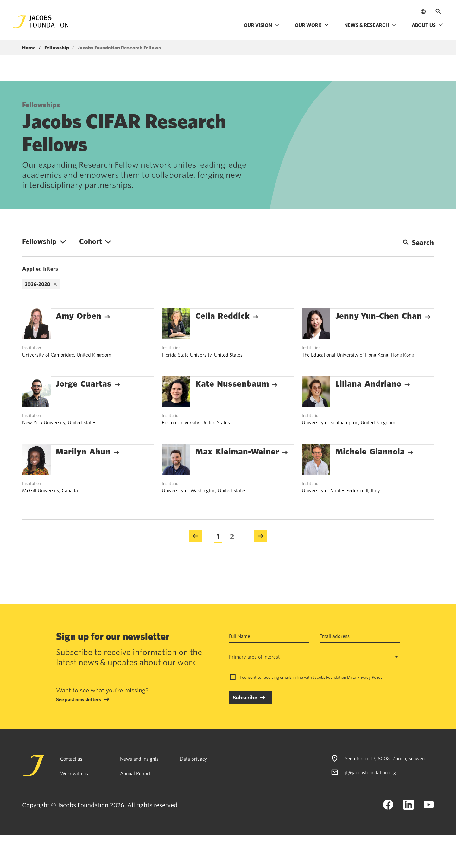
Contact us (71, 759)
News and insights (139, 759)
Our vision (262, 25)
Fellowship (57, 48)
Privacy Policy (370, 677)
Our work (312, 25)
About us (427, 25)
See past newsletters (79, 699)
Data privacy (193, 759)
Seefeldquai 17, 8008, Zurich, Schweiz (385, 758)
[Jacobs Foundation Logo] (41, 22)
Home (29, 48)
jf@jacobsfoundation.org (370, 772)
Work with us (74, 773)
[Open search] (438, 11)
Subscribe (245, 697)
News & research (370, 25)
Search (418, 242)
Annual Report (135, 773)
